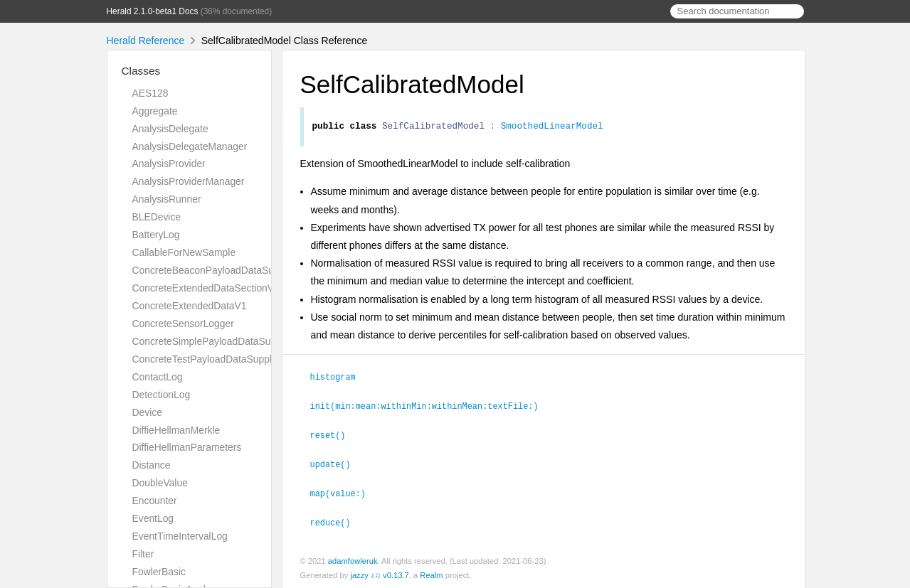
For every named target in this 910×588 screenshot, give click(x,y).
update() (337, 464)
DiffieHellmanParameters (187, 447)
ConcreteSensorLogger (183, 324)
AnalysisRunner (167, 199)
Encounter (155, 501)
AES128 (150, 93)
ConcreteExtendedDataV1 (190, 306)
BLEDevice (157, 217)
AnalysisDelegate (170, 129)
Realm (431, 573)
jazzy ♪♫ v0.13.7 (379, 573)
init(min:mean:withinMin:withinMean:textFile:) (430, 407)
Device (147, 412)
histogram (339, 378)
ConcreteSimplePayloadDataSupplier (214, 341)
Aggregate (155, 111)
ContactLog (158, 377)
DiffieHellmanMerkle (176, 430)
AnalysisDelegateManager (190, 146)
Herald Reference (146, 41)
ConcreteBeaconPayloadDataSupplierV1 (221, 270)
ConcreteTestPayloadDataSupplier (208, 359)
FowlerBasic (159, 572)
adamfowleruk (353, 559)
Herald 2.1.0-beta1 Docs (153, 11)
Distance (152, 465)
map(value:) (344, 492)
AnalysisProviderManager (189, 181)
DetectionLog (162, 395)
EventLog (153, 518)
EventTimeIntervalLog (180, 536)
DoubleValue (160, 483)
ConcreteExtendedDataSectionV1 (206, 288)
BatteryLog (156, 235)
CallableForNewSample (184, 252)
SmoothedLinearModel (552, 127)
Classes (141, 71)
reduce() (337, 520)
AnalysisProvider (169, 164)
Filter (143, 554)
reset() (334, 435)
